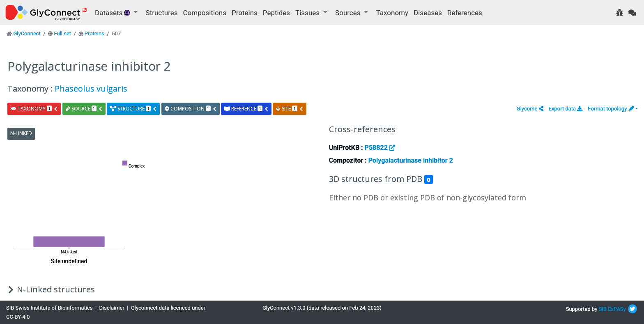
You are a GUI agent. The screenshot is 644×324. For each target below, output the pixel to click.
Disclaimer (112, 308)
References (465, 13)
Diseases (428, 13)
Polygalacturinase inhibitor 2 (411, 160)
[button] (530, 109)
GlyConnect (27, 33)
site (290, 109)
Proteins (245, 13)
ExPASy (617, 309)
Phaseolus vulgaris (91, 88)
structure (133, 109)
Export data (566, 109)
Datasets (113, 13)
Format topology (611, 109)
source (84, 109)
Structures (162, 13)
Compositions (205, 13)
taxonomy (34, 109)
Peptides (276, 13)
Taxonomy (392, 13)
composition (191, 109)
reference (246, 109)
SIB (603, 309)
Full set (62, 33)
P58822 (380, 148)
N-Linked (21, 133)
